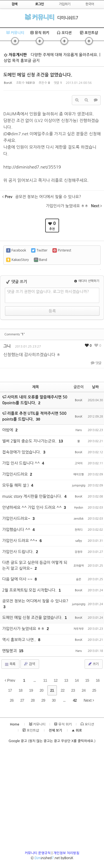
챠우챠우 (79, 629)
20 (42, 690)
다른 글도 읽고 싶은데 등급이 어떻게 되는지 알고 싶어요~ (35, 565)
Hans (79, 430)
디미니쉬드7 (68, 18)
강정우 (78, 552)
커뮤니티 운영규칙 (38, 853)
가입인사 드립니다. (18, 552)
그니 (7, 346)
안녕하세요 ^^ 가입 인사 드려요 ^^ (32, 507)
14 (77, 680)
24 (83, 690)
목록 (10, 664)
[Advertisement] (52, 799)
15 (87, 680)
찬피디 (78, 530)
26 (12, 700)
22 (63, 690)
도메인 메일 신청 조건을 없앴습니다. (38, 75)
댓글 (96, 363)
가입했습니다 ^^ (17, 530)
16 (98, 680)
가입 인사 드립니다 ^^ (21, 463)
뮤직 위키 (40, 33)
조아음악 (79, 566)
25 (94, 690)
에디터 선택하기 (87, 281)
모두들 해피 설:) (16, 485)
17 (10, 690)
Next (89, 700)
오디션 (64, 33)
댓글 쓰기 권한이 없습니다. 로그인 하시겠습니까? (48, 292)
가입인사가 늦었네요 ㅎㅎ (24, 629)
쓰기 (93, 664)
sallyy (79, 541)
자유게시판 (15, 55)
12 (56, 680)
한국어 (90, 4)
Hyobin (79, 507)
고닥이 (78, 463)
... (35, 680)
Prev (10, 680)
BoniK (8, 83)
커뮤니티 (40, 17)
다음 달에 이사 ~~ (18, 579)
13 (66, 680)
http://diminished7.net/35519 (32, 167)
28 (33, 700)
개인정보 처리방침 (66, 853)
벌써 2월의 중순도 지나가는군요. (30, 441)
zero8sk (79, 519)
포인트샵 (89, 33)
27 (22, 700)
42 (75, 700)
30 (38, 419)
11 (45, 680)
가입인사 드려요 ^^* (20, 541)
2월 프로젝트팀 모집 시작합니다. (30, 590)
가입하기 (64, 4)
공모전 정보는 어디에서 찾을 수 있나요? (35, 601)
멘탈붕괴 (10, 651)
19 (31, 690)
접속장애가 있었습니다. (22, 452)
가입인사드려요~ (17, 519)
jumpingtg (78, 485)
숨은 (79, 579)
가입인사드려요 (16, 474)
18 (21, 690)
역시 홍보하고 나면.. (20, 640)
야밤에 (8, 430)
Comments (15, 334)
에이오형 (79, 474)
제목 (35, 387)
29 (43, 700)
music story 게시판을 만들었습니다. (33, 496)
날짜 (95, 387)
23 (73, 690)
